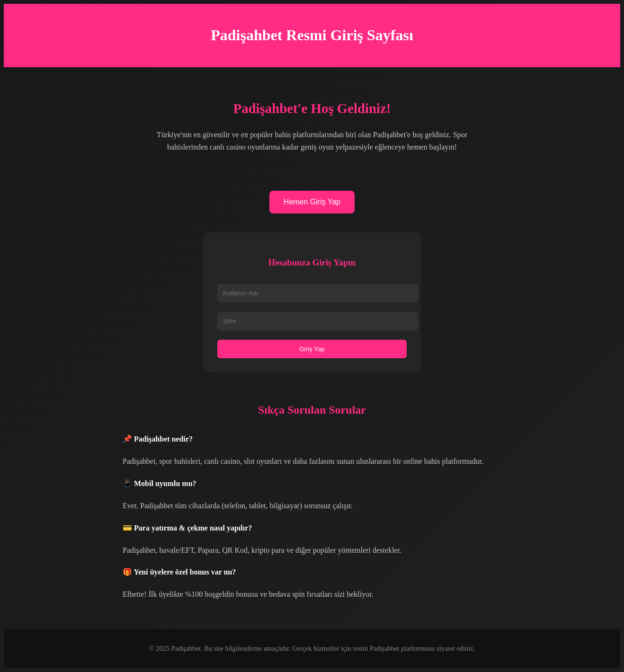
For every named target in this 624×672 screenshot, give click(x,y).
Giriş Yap (312, 349)
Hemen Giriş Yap (312, 202)
